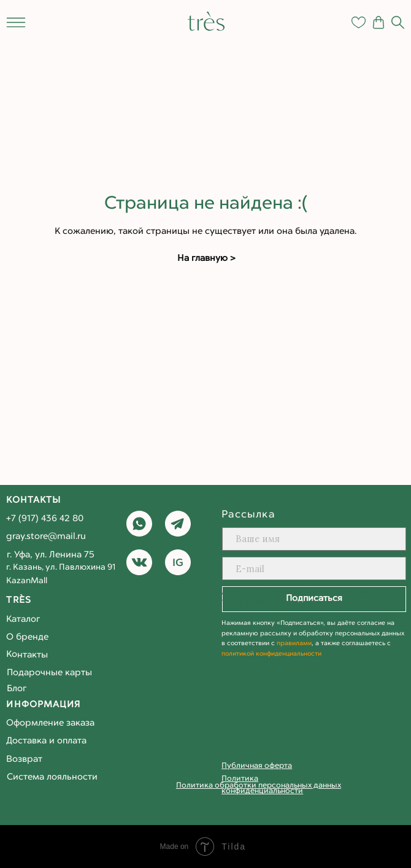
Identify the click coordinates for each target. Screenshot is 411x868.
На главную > (206, 259)
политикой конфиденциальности (271, 654)
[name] (314, 539)
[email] (314, 568)
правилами (294, 644)
